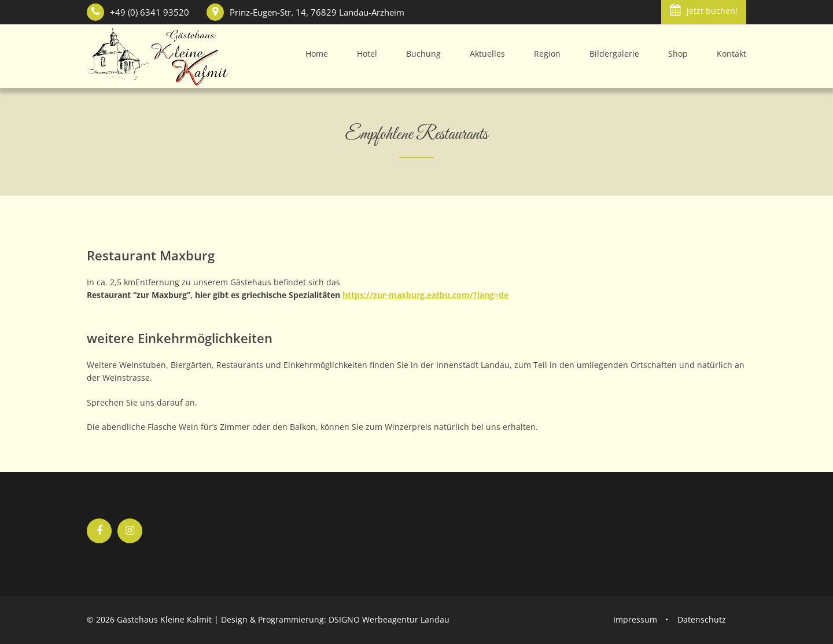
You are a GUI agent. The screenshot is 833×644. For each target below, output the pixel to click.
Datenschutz (702, 619)
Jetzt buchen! (704, 10)
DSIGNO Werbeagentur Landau (389, 619)
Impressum (635, 619)
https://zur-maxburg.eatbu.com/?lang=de (425, 295)
